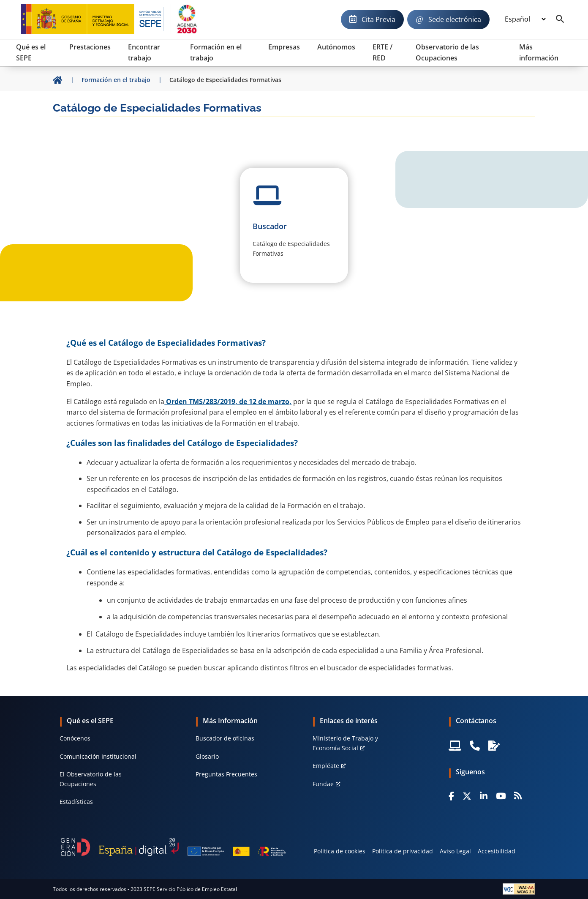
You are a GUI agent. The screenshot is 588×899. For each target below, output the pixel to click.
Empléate (326, 766)
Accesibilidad (497, 851)
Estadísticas (76, 802)
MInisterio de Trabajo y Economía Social (345, 743)
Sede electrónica (455, 19)
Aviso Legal (455, 851)
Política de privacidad (403, 851)
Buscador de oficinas (225, 738)
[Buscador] (560, 19)
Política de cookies (340, 851)
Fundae (323, 784)
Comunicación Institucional (98, 756)
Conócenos (75, 738)
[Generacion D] (173, 847)
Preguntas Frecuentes (226, 774)
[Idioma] (525, 19)
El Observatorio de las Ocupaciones (91, 779)
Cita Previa (378, 19)
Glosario (207, 756)
